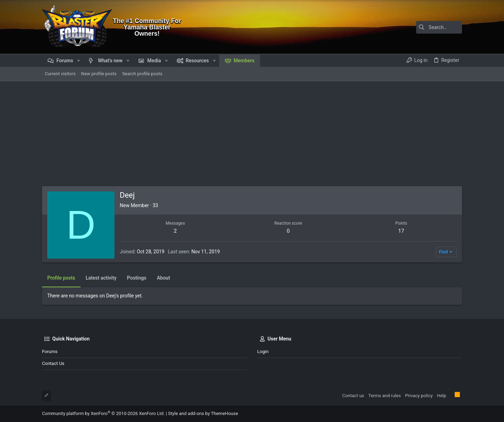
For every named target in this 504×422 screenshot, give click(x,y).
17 (401, 231)
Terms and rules (384, 396)
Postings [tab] (137, 278)
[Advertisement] (252, 134)
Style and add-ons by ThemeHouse (203, 413)
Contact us (53, 363)
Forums (50, 351)
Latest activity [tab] (101, 278)
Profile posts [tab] (61, 278)
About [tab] (163, 278)
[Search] (418, 27)
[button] (79, 61)
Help (442, 396)
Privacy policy (419, 396)
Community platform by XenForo (103, 413)
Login (263, 351)
